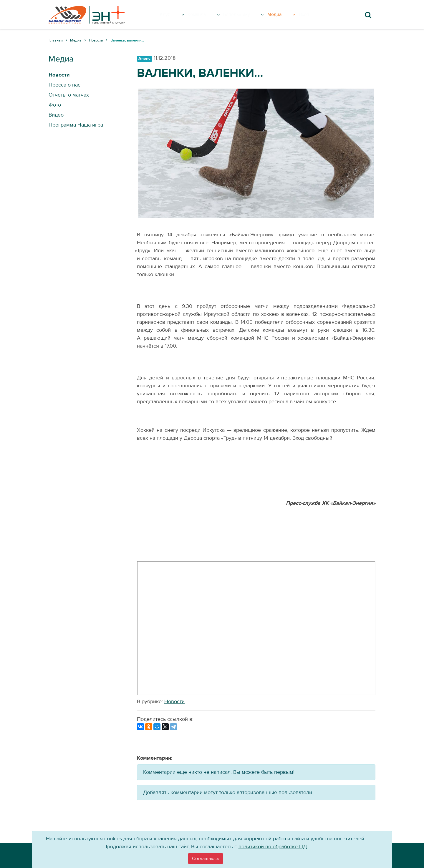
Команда (208, 15)
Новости (174, 702)
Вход (313, 15)
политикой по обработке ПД (273, 847)
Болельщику (250, 15)
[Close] (206, 859)
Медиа (289, 15)
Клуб (176, 15)
